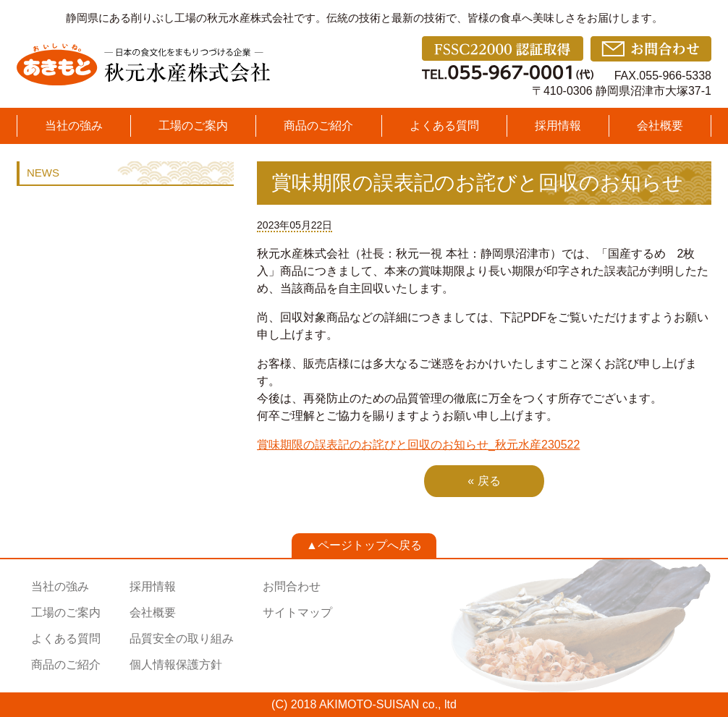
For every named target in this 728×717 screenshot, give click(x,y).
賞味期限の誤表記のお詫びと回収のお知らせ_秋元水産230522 (418, 445)
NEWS (43, 173)
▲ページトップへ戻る (364, 545)
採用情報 (558, 126)
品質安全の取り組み (182, 638)
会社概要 (660, 126)
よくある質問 (444, 126)
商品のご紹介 (318, 126)
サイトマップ (297, 612)
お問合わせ (292, 586)
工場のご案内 (193, 126)
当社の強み (74, 126)
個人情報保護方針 (176, 665)
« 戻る (484, 481)
